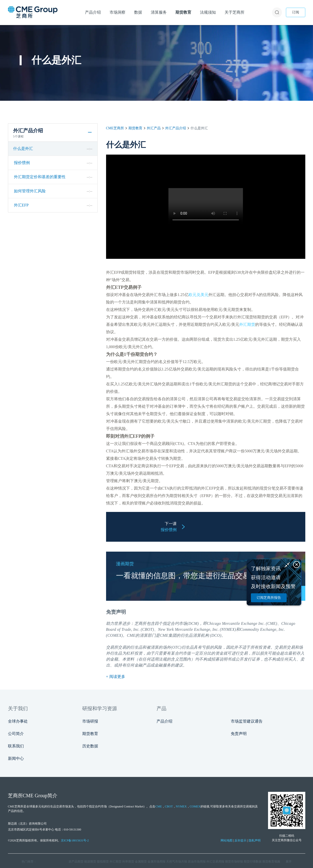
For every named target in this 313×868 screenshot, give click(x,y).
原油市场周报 (197, 862)
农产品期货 (76, 862)
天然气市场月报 (177, 862)
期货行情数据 (253, 862)
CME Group (35, 796)
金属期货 (141, 862)
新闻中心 (16, 758)
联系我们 (16, 746)
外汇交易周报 (215, 862)
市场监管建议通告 (247, 721)
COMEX (195, 806)
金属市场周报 (156, 862)
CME (131, 635)
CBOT (169, 806)
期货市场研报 (234, 862)
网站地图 (227, 840)
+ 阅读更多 (116, 677)
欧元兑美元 (198, 295)
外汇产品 (154, 128)
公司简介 (16, 734)
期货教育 (135, 128)
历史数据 (90, 746)
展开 (289, 862)
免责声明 (239, 734)
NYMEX (181, 806)
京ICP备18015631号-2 (75, 840)
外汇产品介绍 (176, 128)
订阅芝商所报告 (269, 598)
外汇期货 (247, 324)
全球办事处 (18, 721)
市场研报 (90, 721)
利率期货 (128, 862)
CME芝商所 (115, 128)
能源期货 (90, 862)
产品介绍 (164, 721)
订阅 (296, 12)
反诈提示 (240, 840)
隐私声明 (255, 840)
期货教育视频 (271, 862)
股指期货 (103, 862)
